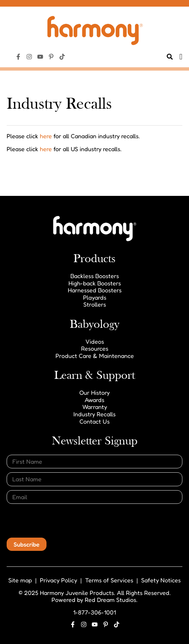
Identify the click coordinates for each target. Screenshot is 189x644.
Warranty (95, 407)
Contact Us (94, 421)
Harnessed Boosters (95, 290)
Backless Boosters (95, 276)
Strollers (95, 304)
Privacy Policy (58, 580)
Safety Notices (161, 580)
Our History (94, 392)
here (46, 136)
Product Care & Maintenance (95, 356)
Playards (95, 297)
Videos (95, 341)
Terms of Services (109, 580)
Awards (94, 400)
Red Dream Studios (110, 600)
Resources (95, 348)
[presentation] (57, 521)
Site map (20, 580)
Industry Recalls (94, 414)
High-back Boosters (95, 283)
